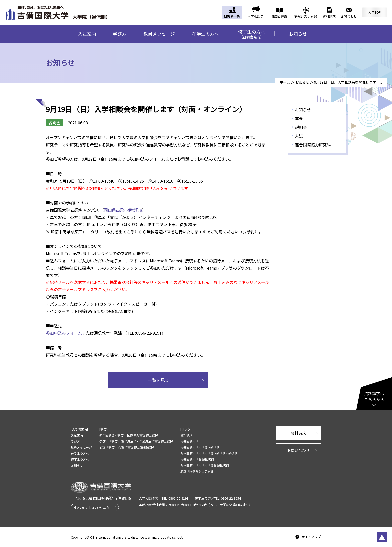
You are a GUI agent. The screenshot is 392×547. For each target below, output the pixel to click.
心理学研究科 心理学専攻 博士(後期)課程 (127, 447)
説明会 (301, 127)
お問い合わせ (298, 450)
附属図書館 (279, 16)
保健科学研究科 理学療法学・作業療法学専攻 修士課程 (136, 441)
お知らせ (298, 34)
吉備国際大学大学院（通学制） (201, 447)
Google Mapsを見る (92, 507)
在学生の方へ (205, 34)
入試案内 (87, 34)
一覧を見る (159, 380)
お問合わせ (349, 16)
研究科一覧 (232, 16)
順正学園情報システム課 (197, 471)
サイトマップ (311, 537)
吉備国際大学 (189, 441)
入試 (299, 136)
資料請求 (329, 16)
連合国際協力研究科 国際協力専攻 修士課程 (129, 435)
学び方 (120, 34)
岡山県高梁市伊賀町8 (123, 210)
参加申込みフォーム (64, 333)
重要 (299, 118)
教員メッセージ (159, 34)
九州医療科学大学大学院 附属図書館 (205, 465)
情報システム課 (306, 16)
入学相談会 (256, 16)
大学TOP (375, 12)
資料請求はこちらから (374, 396)
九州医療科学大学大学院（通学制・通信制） (210, 453)
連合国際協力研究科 (313, 145)
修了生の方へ (252, 34)
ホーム (285, 82)
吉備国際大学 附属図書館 (197, 459)
